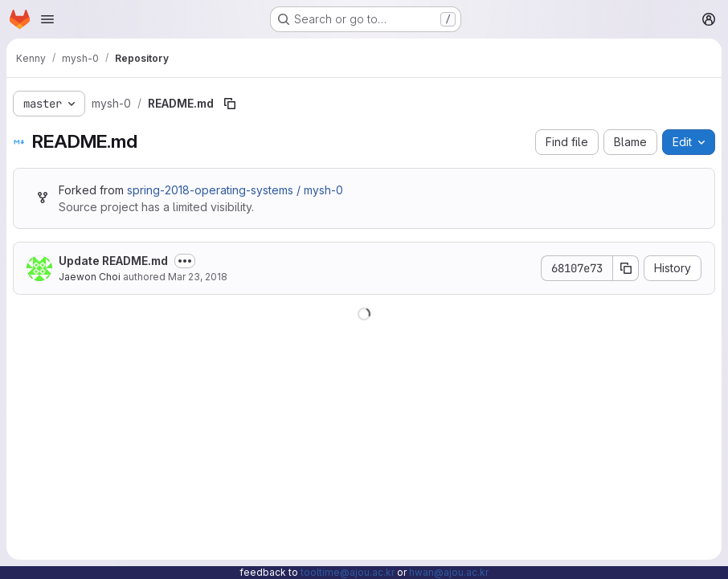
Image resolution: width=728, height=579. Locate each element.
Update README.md (113, 261)
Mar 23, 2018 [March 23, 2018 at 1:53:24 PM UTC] (198, 277)
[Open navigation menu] (47, 19)
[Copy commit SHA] (626, 268)
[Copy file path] (230, 104)
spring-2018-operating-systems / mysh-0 (235, 190)
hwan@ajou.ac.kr (449, 572)
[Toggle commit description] (185, 261)
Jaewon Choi (90, 277)
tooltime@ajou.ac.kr (348, 572)
